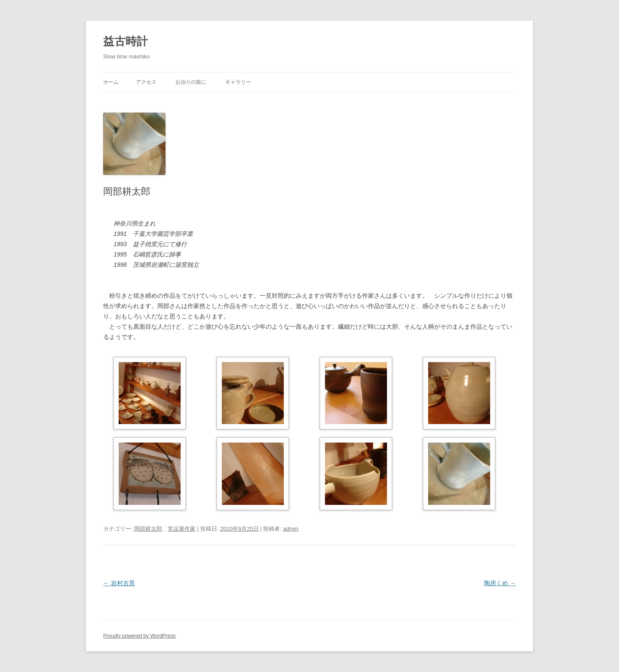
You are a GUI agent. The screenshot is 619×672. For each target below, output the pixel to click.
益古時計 (126, 41)
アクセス (146, 82)
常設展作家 (182, 529)
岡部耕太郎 (148, 529)
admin (291, 529)
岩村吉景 (119, 583)
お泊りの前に (191, 82)
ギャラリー (238, 82)
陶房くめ (500, 583)
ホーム (111, 82)
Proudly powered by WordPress (139, 636)
